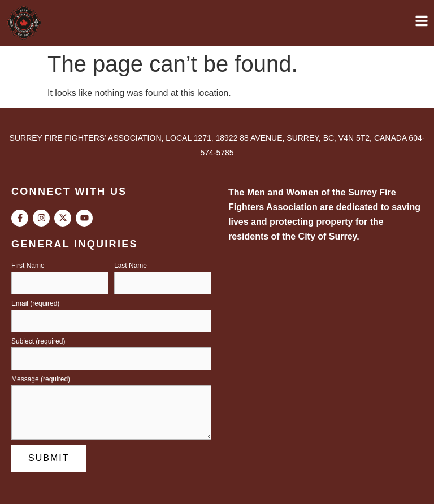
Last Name (131, 266)
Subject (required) (38, 342)
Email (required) (35, 304)
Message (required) (41, 379)
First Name (28, 266)
